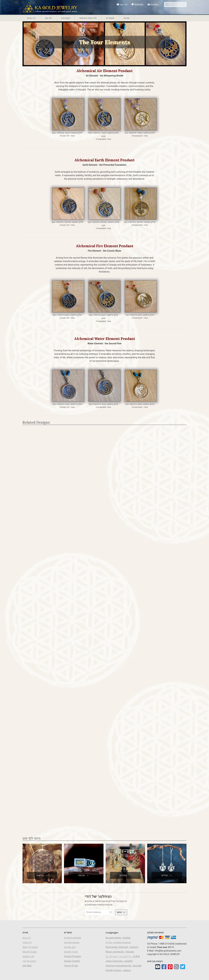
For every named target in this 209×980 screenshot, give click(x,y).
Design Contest (72, 961)
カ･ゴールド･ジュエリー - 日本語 (123, 956)
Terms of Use (71, 966)
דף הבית (31, 18)
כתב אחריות (70, 947)
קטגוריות (66, 18)
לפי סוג (48, 18)
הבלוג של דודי (29, 961)
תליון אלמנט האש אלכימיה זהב (140, 315)
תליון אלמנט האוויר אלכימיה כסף (67, 133)
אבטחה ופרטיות (72, 942)
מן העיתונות (28, 956)
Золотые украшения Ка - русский (124, 966)
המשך (121, 912)
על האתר (27, 942)
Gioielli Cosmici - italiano (118, 970)
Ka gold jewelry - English (118, 938)
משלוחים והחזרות (73, 938)
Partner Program (73, 956)
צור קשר (122, 5)
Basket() (153, 5)
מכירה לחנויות (71, 952)
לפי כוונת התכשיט (88, 18)
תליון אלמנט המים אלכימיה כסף (67, 404)
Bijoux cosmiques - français (120, 952)
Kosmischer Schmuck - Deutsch (122, 947)
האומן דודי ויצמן (30, 947)
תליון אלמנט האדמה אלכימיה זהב (140, 222)
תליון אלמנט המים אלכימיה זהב (140, 404)
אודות (126, 18)
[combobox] (175, 5)
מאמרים (110, 18)
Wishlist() (137, 5)
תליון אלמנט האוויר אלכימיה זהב (140, 133)
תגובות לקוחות (30, 952)
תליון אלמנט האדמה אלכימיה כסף (67, 222)
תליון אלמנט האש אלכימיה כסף (67, 315)
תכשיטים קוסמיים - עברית (118, 942)
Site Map (27, 966)
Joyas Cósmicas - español (119, 961)
